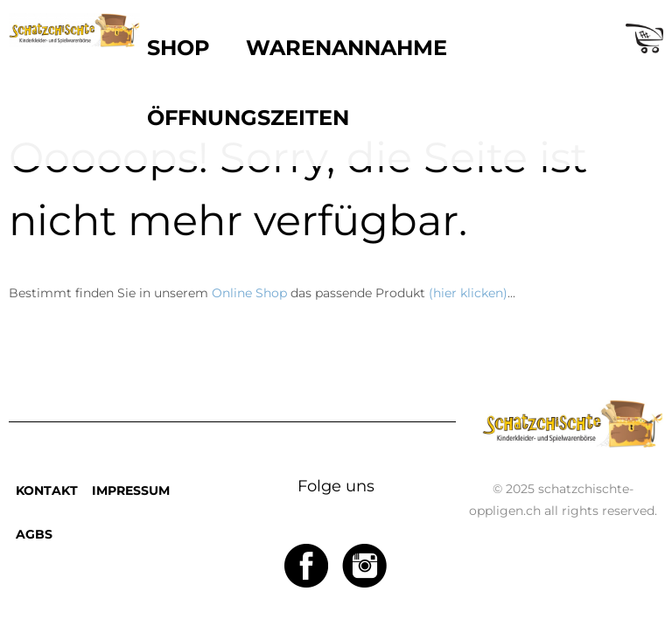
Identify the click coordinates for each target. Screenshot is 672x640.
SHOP (178, 48)
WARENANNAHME (346, 48)
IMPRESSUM (131, 490)
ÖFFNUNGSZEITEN (248, 118)
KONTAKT (47, 490)
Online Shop (249, 293)
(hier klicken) (468, 293)
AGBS (34, 534)
